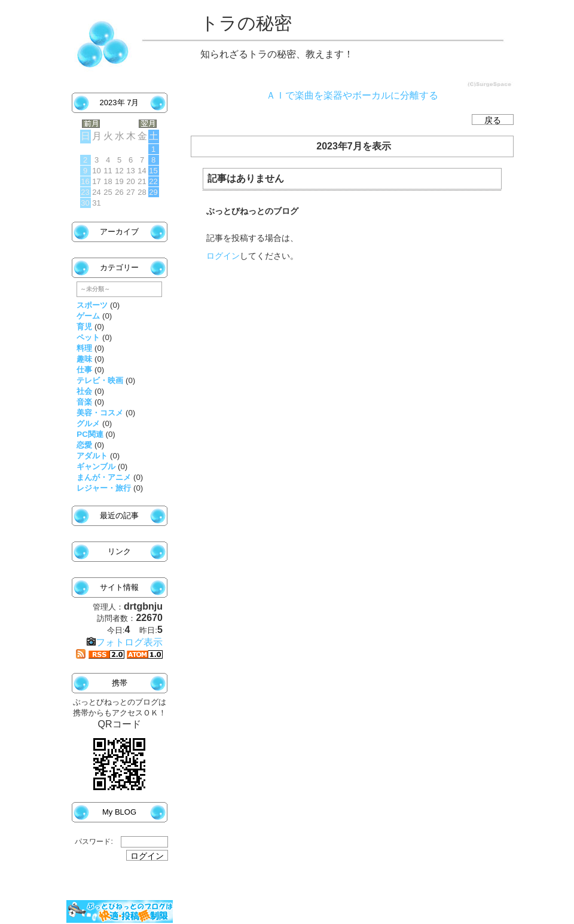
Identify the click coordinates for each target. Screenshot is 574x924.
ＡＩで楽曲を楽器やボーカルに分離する (352, 95)
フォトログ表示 (125, 642)
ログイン (223, 256)
